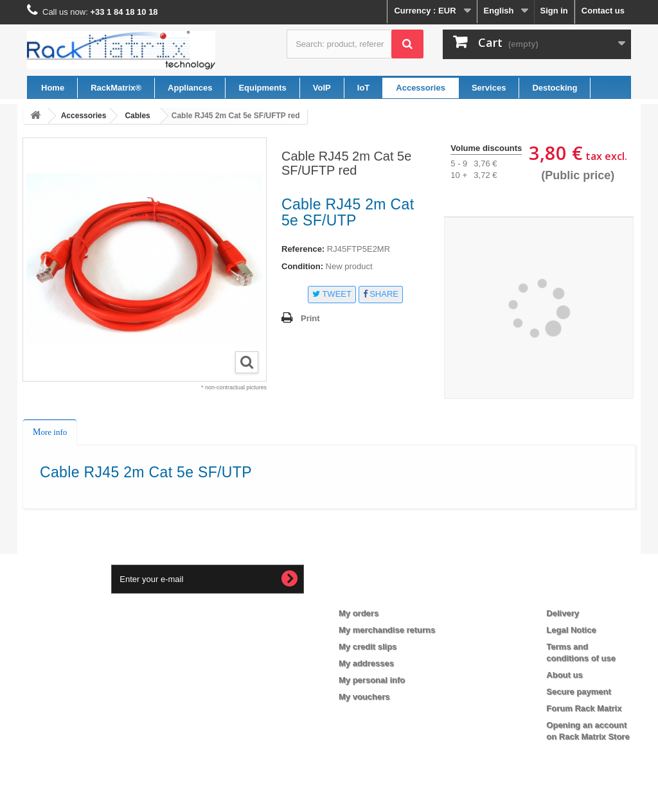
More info (50, 432)
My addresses (366, 663)
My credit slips (368, 647)
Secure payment (578, 692)
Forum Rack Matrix (584, 708)
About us (564, 675)
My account (372, 592)
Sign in (554, 11)
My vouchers (364, 697)
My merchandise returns (387, 630)
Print (310, 318)
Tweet (332, 294)
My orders (359, 613)
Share (381, 294)
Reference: (303, 249)
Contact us (603, 11)
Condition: (302, 266)
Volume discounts (486, 148)
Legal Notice (571, 630)
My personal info (372, 680)
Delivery (563, 613)
